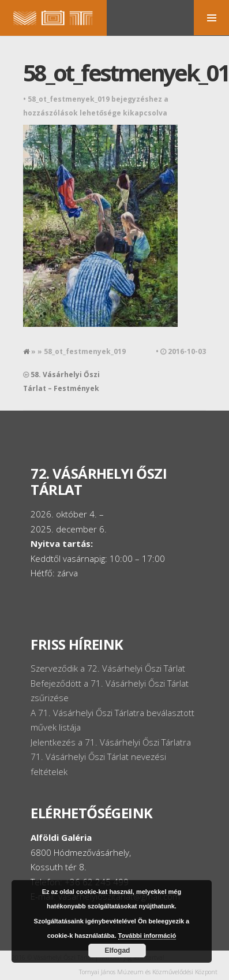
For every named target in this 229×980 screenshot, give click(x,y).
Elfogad (117, 951)
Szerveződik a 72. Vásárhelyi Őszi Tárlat (108, 668)
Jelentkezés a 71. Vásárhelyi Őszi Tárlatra (111, 742)
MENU (211, 18)
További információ (147, 936)
